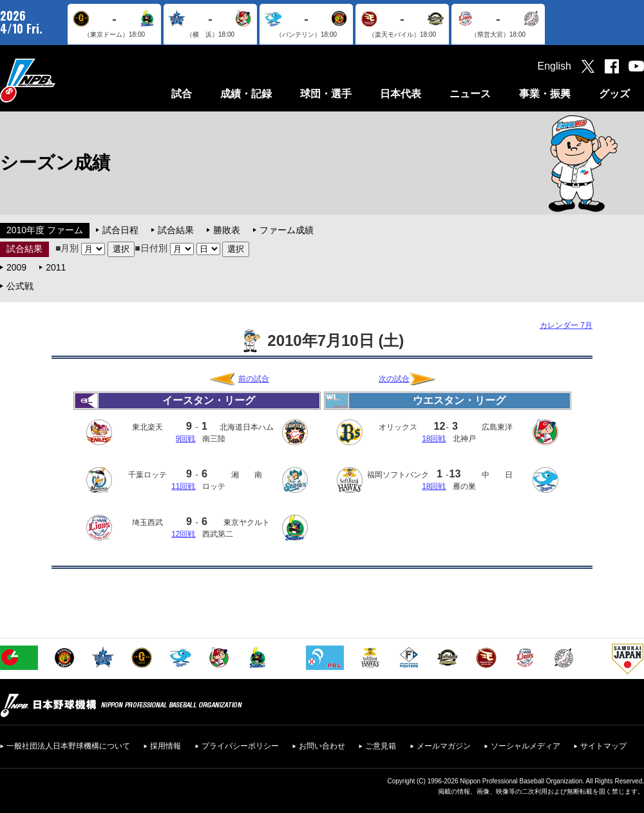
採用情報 (166, 746)
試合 (182, 94)
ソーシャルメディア (526, 746)
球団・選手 (326, 94)
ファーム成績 (287, 230)
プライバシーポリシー (240, 746)
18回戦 (434, 439)
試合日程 (120, 230)
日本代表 (401, 94)
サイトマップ (603, 746)
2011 (56, 267)
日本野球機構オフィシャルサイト (60, 80)
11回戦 (183, 486)
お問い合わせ (322, 746)
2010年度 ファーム (45, 230)
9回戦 (186, 439)
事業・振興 (545, 94)
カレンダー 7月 (566, 325)
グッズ (614, 94)
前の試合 (254, 379)
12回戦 (183, 534)
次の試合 (394, 379)
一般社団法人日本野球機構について (68, 746)
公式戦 (20, 286)
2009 (16, 267)
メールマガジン (444, 746)
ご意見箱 (381, 746)
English (554, 66)
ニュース (470, 94)
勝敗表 (227, 230)
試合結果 (176, 230)
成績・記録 (246, 94)
